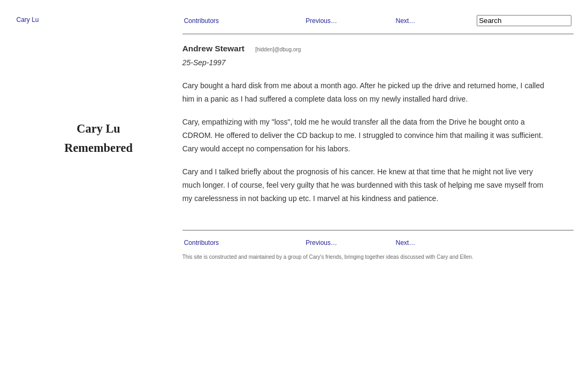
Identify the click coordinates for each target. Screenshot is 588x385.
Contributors (201, 21)
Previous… (321, 21)
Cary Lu (27, 20)
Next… (405, 21)
